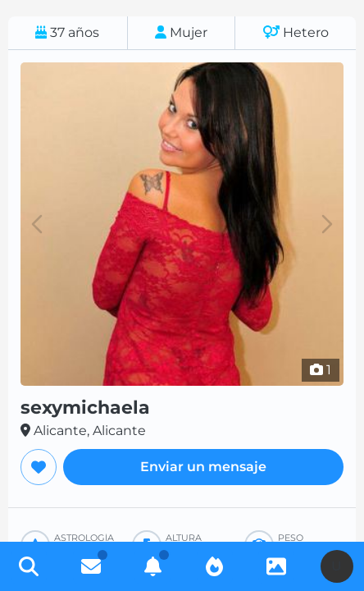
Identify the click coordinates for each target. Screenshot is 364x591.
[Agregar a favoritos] (39, 467)
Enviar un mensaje (203, 467)
